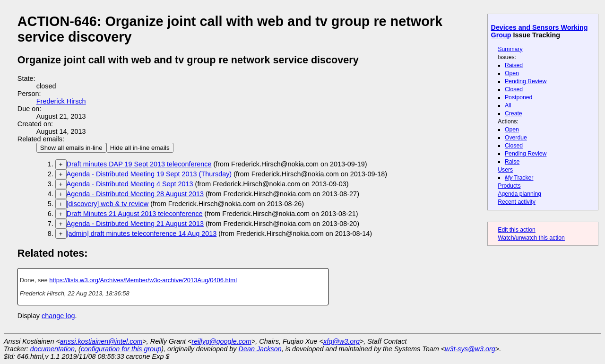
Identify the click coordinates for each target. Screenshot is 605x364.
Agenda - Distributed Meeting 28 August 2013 (135, 194)
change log (58, 316)
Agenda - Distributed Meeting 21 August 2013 (135, 224)
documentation (52, 349)
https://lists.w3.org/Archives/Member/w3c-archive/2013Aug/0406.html (143, 280)
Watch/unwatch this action (531, 238)
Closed (514, 89)
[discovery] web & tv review (108, 204)
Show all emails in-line (71, 148)
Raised (514, 65)
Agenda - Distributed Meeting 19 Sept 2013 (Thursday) (149, 174)
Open (512, 73)
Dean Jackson (260, 349)
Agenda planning (519, 194)
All (508, 105)
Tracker (519, 178)
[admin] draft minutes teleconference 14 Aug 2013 (142, 234)
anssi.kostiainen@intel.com (101, 341)
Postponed (519, 97)
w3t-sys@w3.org (470, 349)
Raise (512, 162)
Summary (510, 49)
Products (509, 186)
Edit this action (517, 230)
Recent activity (517, 202)
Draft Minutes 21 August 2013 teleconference (135, 214)
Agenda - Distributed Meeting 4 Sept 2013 (130, 184)
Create (514, 113)
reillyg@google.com (221, 341)
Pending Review (526, 81)
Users (505, 170)
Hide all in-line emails (140, 148)
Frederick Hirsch (61, 101)
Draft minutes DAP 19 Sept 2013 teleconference (139, 164)
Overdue (516, 138)
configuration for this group (121, 349)
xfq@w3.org (341, 341)
